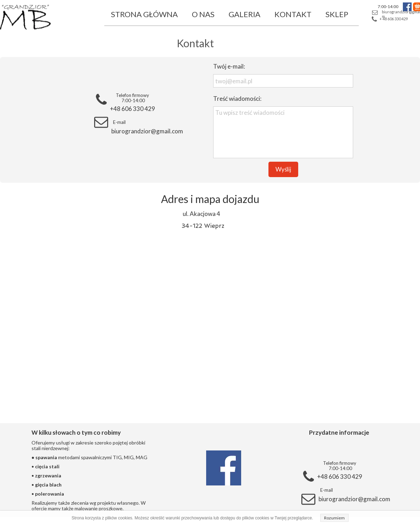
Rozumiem (334, 518)
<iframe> (210, 320)
